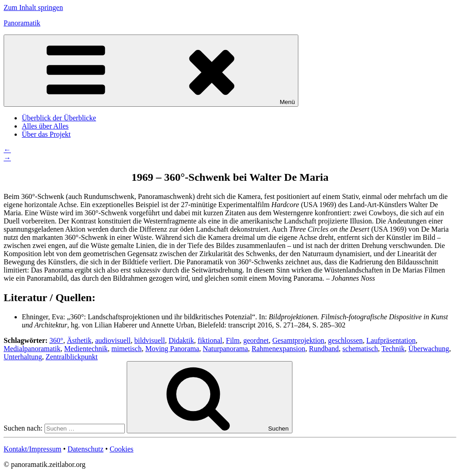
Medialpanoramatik (32, 349)
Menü (151, 71)
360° (56, 340)
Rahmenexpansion (278, 349)
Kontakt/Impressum (32, 449)
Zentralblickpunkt (72, 357)
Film (232, 340)
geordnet (256, 340)
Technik (393, 349)
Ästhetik (79, 340)
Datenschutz (86, 449)
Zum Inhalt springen (33, 7)
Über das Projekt (46, 134)
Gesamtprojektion (299, 340)
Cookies (121, 449)
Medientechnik (86, 349)
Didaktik (181, 340)
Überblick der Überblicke (59, 118)
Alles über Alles (45, 126)
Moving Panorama (172, 349)
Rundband (324, 349)
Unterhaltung (23, 357)
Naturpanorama (226, 349)
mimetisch (126, 349)
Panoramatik (22, 23)
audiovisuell (113, 340)
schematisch (360, 349)
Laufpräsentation (391, 340)
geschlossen (345, 340)
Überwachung (429, 349)
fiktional (210, 340)
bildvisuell (150, 340)
